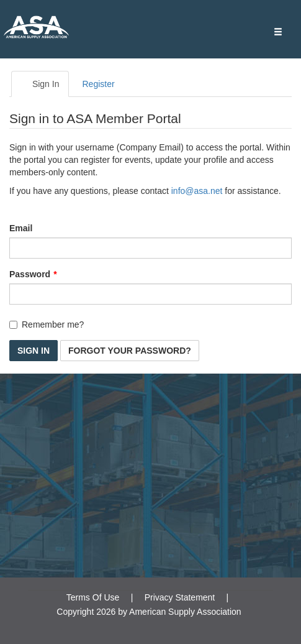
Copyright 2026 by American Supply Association (149, 612)
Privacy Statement (180, 597)
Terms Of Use (93, 597)
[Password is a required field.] (150, 294)
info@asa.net (197, 191)
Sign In (40, 84)
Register (98, 84)
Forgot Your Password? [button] (130, 351)
